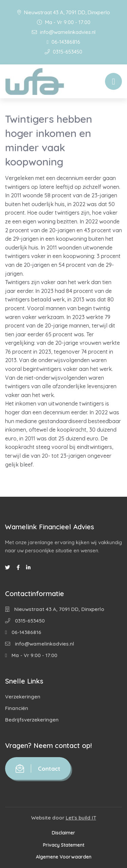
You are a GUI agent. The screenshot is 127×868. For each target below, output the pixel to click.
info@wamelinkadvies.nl (64, 32)
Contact (38, 768)
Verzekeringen (23, 697)
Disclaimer (63, 833)
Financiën (17, 708)
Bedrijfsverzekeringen (32, 720)
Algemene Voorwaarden (64, 857)
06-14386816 (63, 42)
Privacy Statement (64, 845)
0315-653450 (63, 52)
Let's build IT (81, 818)
